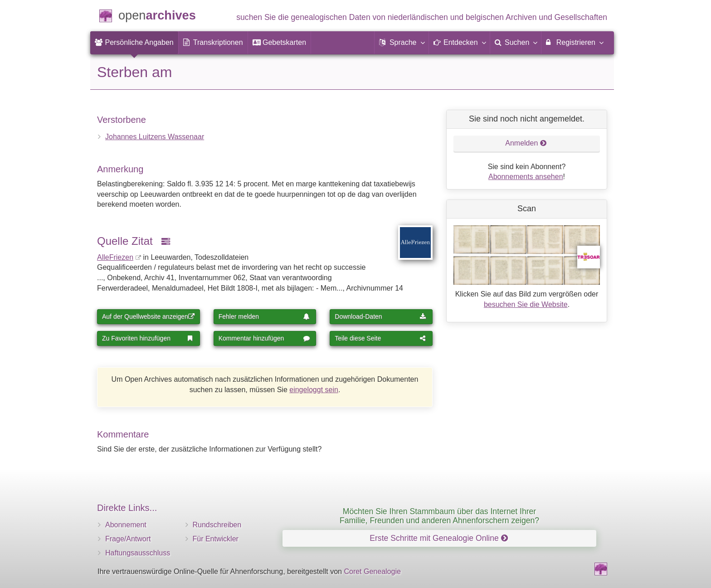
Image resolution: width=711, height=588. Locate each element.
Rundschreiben (217, 525)
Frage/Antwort (128, 539)
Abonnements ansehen (526, 177)
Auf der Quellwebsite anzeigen (148, 316)
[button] (401, 43)
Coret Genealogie (372, 571)
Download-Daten (380, 316)
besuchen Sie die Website (526, 304)
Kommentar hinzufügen (264, 338)
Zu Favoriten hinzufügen (148, 338)
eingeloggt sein (314, 390)
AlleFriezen (115, 257)
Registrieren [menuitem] (574, 42)
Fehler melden (264, 316)
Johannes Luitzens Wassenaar (155, 137)
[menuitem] (134, 43)
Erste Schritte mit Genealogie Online (438, 538)
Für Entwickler (216, 539)
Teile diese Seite (380, 338)
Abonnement (126, 525)
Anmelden (526, 143)
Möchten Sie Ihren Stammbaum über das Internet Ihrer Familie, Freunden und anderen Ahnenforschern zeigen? (439, 516)
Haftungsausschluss (138, 553)
